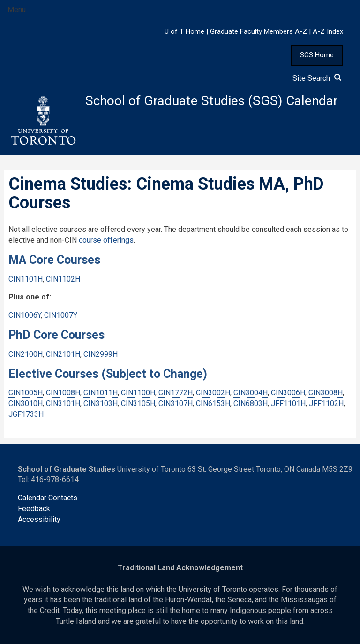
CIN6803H (251, 403)
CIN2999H (101, 354)
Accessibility (39, 519)
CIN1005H (26, 393)
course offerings (106, 240)
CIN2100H (26, 354)
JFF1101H (288, 403)
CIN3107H (176, 403)
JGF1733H (26, 414)
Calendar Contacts (48, 498)
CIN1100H (138, 393)
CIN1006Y (25, 315)
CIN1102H (63, 279)
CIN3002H (213, 393)
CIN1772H (176, 393)
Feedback (34, 509)
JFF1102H (326, 403)
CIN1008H (63, 393)
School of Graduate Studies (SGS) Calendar (212, 101)
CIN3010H (26, 403)
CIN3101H (63, 403)
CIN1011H (101, 393)
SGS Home (317, 55)
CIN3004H (251, 393)
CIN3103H (101, 403)
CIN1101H (26, 279)
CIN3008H (326, 393)
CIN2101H (63, 354)
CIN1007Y (61, 315)
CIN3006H (288, 393)
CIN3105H (138, 403)
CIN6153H (213, 403)
